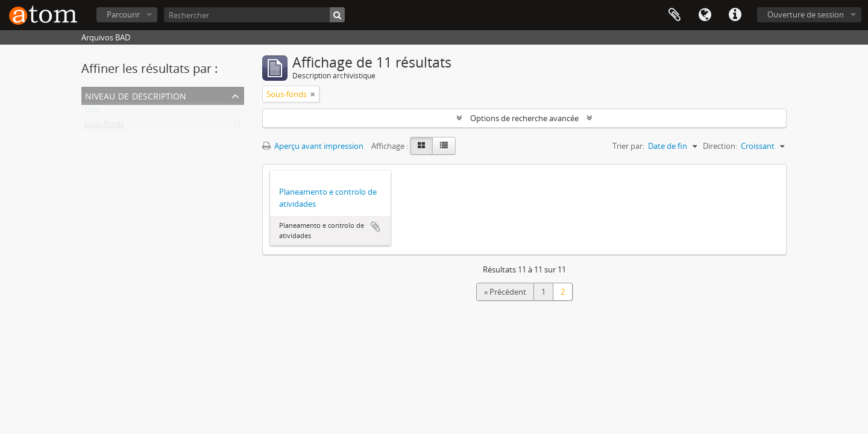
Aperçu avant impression (313, 146)
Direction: (720, 146)
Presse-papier (675, 15)
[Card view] (421, 146)
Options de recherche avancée (524, 118)
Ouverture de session (806, 14)
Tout (92, 112)
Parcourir (123, 14)
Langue (705, 15)
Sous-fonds (104, 127)
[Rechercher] (254, 15)
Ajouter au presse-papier (376, 227)
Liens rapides (735, 15)
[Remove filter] (313, 94)
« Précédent (505, 292)
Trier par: (628, 146)
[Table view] (444, 146)
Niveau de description (136, 95)
